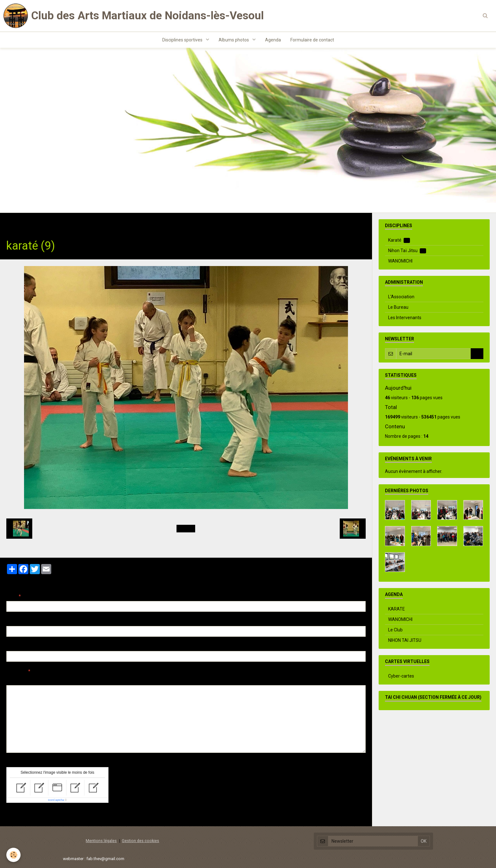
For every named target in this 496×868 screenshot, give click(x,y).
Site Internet (19, 646)
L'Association (401, 297)
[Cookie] (13, 855)
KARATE (397, 609)
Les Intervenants (405, 318)
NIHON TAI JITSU (405, 640)
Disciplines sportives (183, 40)
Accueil (14, 223)
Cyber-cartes (401, 676)
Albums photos (234, 40)
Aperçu (118, 680)
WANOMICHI (400, 261)
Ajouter (20, 815)
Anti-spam (17, 762)
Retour (186, 529)
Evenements (85, 223)
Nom (11, 596)
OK (477, 354)
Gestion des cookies (140, 841)
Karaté (399, 240)
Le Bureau (398, 307)
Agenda (273, 40)
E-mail (13, 621)
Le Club (395, 630)
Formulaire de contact (312, 40)
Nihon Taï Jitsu (407, 251)
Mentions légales (101, 841)
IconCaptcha (56, 800)
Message (16, 671)
